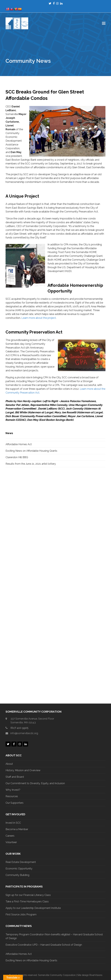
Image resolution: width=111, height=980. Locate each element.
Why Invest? (13, 790)
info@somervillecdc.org (24, 733)
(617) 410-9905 (19, 728)
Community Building (17, 875)
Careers (10, 836)
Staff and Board (15, 777)
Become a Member (17, 829)
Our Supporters (15, 803)
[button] (104, 23)
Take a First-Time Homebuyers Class (27, 902)
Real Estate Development (21, 862)
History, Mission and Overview (23, 770)
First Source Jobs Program (21, 914)
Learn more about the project (39, 318)
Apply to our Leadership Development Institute (33, 908)
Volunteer (11, 842)
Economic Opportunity (19, 869)
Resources (12, 796)
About (9, 764)
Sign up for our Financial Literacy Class (28, 895)
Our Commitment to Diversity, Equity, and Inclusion (35, 783)
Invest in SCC (13, 823)
